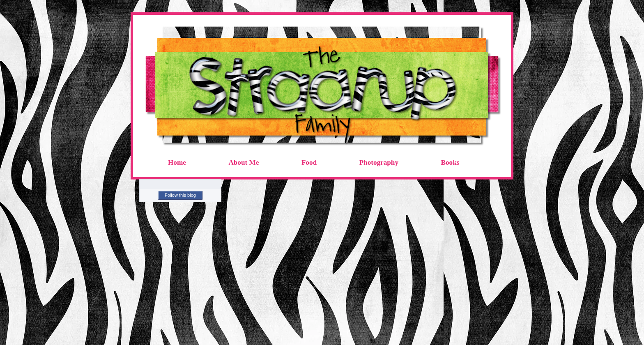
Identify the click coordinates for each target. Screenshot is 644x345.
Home (177, 162)
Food (309, 162)
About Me (244, 162)
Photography (379, 162)
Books (450, 162)
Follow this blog (180, 195)
